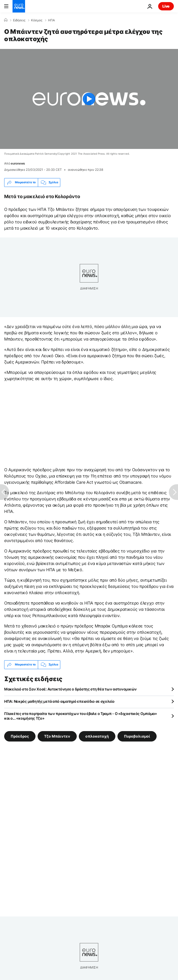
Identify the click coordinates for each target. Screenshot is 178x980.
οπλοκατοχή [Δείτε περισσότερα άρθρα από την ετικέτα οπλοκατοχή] (97, 736)
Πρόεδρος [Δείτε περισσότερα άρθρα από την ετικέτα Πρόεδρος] (20, 736)
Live (166, 6)
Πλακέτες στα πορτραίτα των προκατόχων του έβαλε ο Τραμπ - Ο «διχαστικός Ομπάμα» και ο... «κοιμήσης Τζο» (81, 716)
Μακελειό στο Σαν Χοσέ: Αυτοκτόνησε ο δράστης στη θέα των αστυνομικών (70, 689)
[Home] (6, 20)
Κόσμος (37, 20)
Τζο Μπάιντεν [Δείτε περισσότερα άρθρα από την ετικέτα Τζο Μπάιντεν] (57, 736)
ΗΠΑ (51, 20)
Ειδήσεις (19, 20)
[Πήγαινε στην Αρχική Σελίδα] (19, 6)
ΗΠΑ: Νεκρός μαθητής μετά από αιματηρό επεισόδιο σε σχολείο (59, 701)
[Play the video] (89, 99)
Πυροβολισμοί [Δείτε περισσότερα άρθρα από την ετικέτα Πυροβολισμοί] (137, 736)
